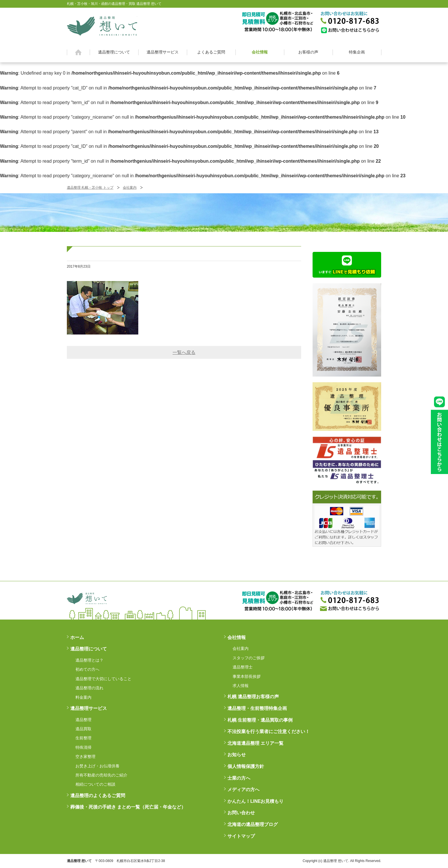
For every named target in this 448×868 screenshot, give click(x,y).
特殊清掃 (83, 747)
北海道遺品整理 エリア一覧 (255, 743)
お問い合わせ (241, 813)
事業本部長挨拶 (247, 676)
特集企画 (357, 52)
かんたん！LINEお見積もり (255, 801)
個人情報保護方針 (246, 766)
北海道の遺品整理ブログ (253, 824)
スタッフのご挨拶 (249, 658)
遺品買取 (83, 729)
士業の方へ (239, 778)
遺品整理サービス (163, 52)
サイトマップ (241, 836)
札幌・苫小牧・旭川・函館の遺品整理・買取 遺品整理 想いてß (102, 25)
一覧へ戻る (184, 352)
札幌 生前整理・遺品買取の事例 (260, 720)
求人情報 (241, 686)
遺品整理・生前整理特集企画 (257, 708)
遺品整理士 (243, 667)
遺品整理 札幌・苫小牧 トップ (90, 188)
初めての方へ (87, 669)
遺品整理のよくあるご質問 (98, 796)
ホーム (78, 52)
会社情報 (260, 52)
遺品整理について (114, 52)
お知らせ (237, 755)
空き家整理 (85, 756)
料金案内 (83, 697)
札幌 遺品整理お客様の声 (253, 697)
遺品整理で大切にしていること (103, 679)
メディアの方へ (243, 790)
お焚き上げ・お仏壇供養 (97, 766)
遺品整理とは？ (89, 660)
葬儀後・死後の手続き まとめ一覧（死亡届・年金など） (128, 807)
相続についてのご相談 (95, 784)
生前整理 (83, 738)
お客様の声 (308, 52)
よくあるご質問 (211, 52)
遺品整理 (83, 720)
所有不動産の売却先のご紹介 (101, 775)
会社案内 (130, 188)
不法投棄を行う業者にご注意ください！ (269, 731)
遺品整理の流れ (89, 688)
